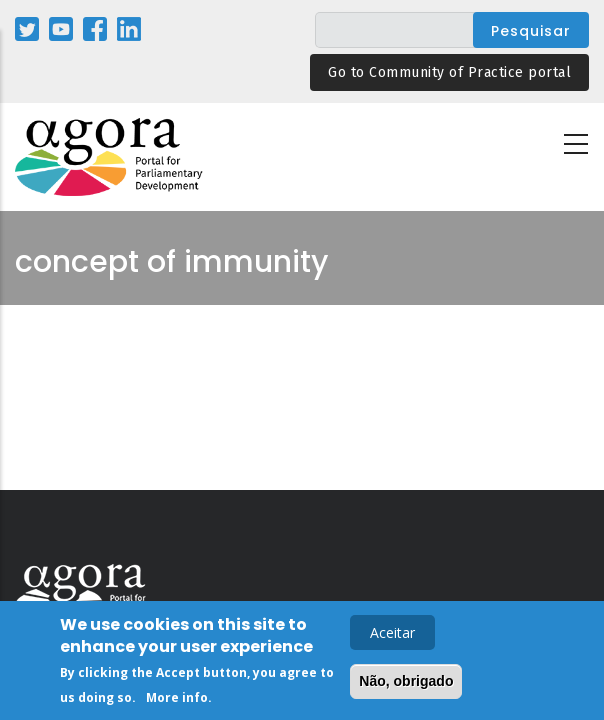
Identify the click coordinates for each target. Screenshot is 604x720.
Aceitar (392, 635)
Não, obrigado (406, 684)
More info (177, 700)
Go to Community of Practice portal (449, 72)
